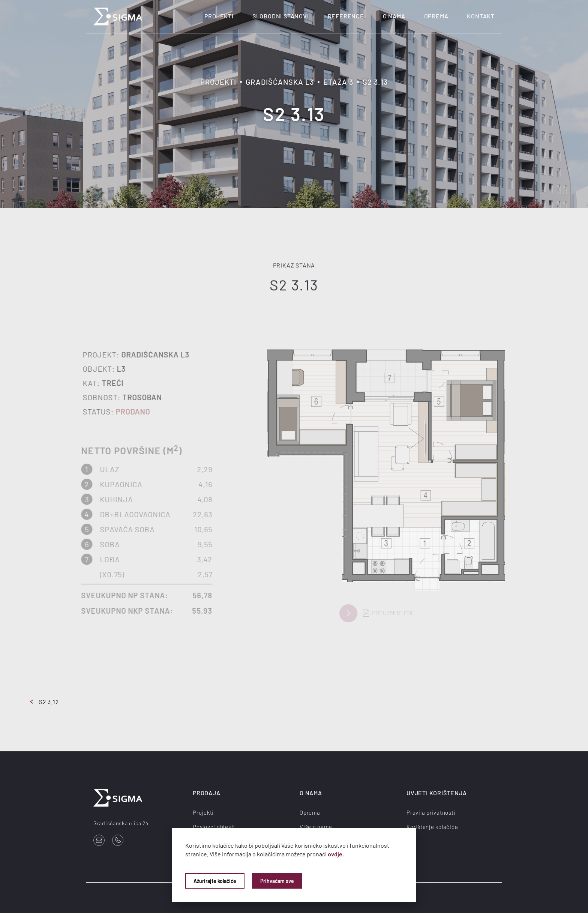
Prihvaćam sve (277, 881)
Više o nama (316, 827)
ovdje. (336, 854)
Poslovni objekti (214, 827)
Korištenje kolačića (432, 827)
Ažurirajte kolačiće (215, 881)
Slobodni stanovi (281, 16)
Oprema (436, 16)
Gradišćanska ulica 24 (121, 823)
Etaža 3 (338, 82)
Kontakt (481, 16)
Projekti (219, 16)
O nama (394, 16)
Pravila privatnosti (431, 812)
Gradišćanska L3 (280, 82)
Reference (346, 16)
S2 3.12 (45, 702)
